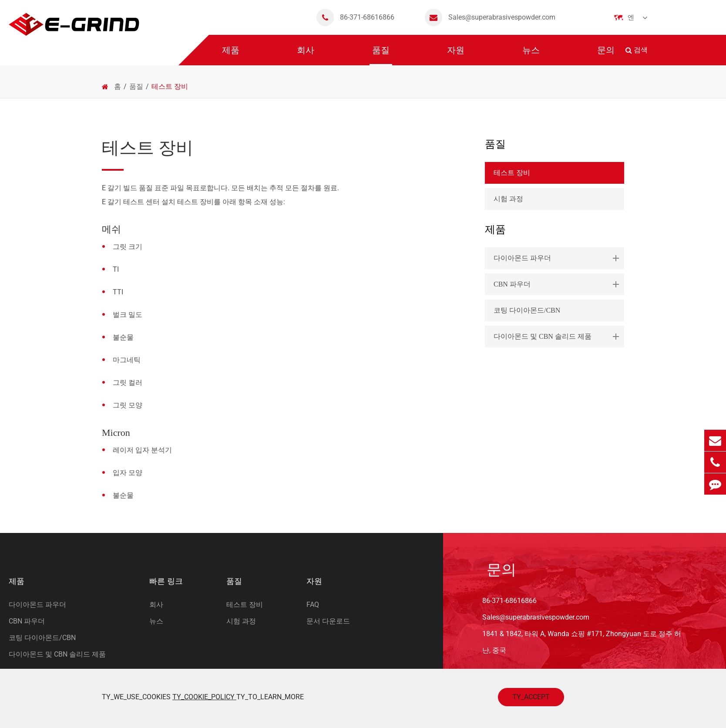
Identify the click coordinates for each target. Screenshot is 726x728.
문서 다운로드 (328, 621)
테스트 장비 (170, 86)
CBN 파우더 (558, 284)
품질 (381, 55)
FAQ (313, 605)
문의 (606, 55)
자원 (456, 55)
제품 (231, 55)
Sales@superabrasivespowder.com (490, 17)
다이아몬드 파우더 (558, 258)
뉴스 (531, 55)
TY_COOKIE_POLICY (204, 697)
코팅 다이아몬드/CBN (527, 310)
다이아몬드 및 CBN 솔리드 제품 (558, 337)
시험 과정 (508, 199)
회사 (306, 55)
